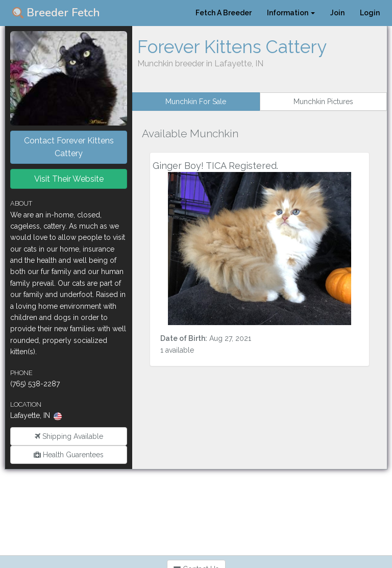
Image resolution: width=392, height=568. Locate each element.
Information (291, 13)
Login (370, 13)
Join (337, 13)
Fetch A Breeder (224, 13)
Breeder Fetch (56, 13)
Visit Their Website (69, 179)
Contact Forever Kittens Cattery (69, 147)
